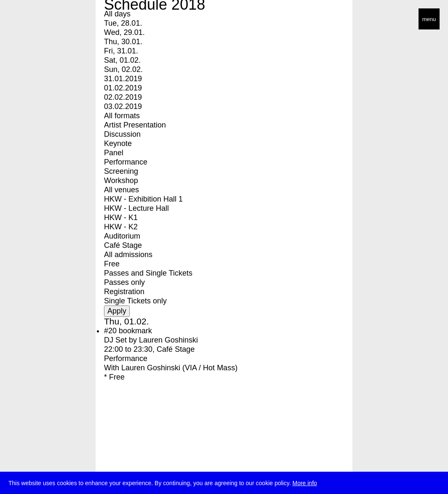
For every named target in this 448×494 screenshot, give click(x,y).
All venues (121, 190)
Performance (126, 162)
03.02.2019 (123, 106)
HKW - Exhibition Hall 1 (143, 199)
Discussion (122, 134)
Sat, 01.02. (122, 60)
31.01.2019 (123, 79)
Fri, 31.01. (121, 51)
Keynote (118, 143)
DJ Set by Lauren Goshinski (151, 340)
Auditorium (122, 236)
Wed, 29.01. (124, 32)
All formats (122, 116)
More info (304, 483)
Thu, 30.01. (123, 42)
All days (117, 14)
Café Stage (123, 245)
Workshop (121, 181)
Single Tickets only (135, 301)
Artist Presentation (135, 125)
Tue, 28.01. (123, 23)
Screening (121, 171)
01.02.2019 (123, 88)
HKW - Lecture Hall (136, 208)
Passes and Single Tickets (148, 273)
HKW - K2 (121, 227)
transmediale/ (33, 20)
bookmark (135, 331)
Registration (124, 292)
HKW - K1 (121, 218)
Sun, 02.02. (123, 69)
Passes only (124, 282)
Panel (114, 153)
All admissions (128, 255)
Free (112, 264)
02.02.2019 (123, 97)
